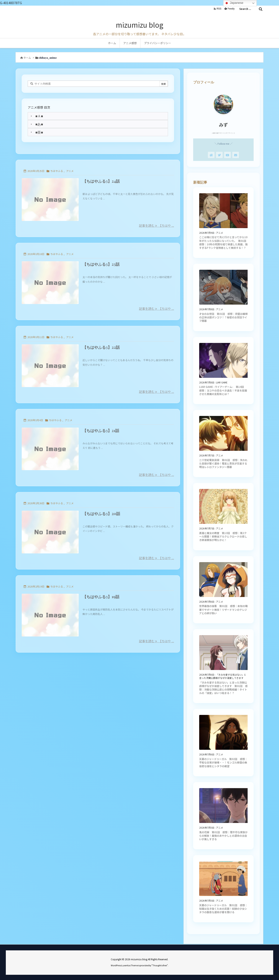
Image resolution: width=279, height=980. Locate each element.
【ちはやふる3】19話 (101, 597)
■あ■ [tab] (36, 124)
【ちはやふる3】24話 (101, 181)
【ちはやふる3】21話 (101, 430)
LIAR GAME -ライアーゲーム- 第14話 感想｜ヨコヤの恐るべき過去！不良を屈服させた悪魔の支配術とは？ (223, 390)
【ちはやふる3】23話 (101, 264)
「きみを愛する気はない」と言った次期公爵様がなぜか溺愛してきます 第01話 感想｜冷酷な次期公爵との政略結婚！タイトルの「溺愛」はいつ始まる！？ (223, 688)
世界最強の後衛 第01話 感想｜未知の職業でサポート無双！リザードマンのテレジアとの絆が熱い (223, 609)
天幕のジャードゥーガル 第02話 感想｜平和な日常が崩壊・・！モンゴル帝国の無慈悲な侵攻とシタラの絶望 (223, 762)
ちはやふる (57, 171)
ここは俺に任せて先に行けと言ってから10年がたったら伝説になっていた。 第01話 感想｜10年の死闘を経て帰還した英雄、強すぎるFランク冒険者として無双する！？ (224, 242)
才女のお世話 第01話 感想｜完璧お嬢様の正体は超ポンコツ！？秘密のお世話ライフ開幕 (223, 317)
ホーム (27, 58)
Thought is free (160, 965)
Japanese (234, 3)
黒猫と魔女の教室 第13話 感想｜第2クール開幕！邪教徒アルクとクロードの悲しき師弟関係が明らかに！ (223, 536)
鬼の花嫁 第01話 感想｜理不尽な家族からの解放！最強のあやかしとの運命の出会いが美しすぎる (223, 836)
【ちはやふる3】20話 (101, 513)
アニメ (70, 171)
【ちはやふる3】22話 (101, 347)
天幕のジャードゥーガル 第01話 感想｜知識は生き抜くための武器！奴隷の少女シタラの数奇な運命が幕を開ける (223, 909)
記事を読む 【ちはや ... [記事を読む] (156, 225)
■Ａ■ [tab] (36, 116)
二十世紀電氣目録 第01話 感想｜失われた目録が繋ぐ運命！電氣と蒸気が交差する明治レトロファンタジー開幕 (223, 463)
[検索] (261, 9)
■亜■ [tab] (36, 132)
